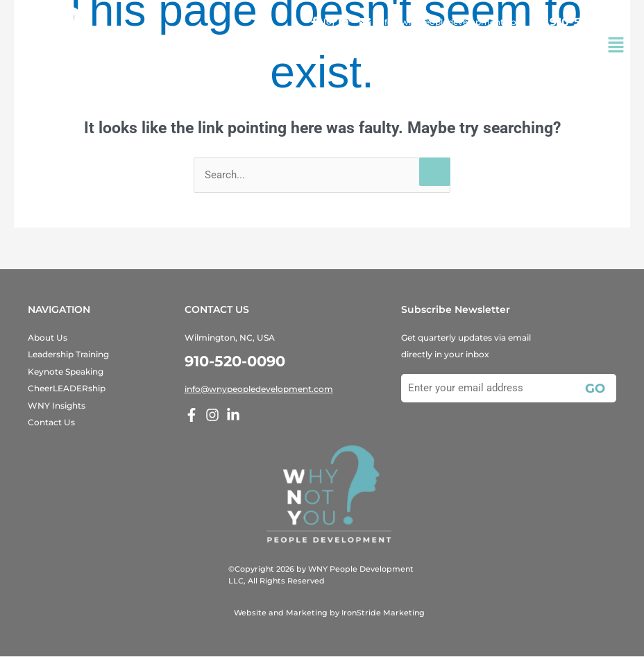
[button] (616, 46)
